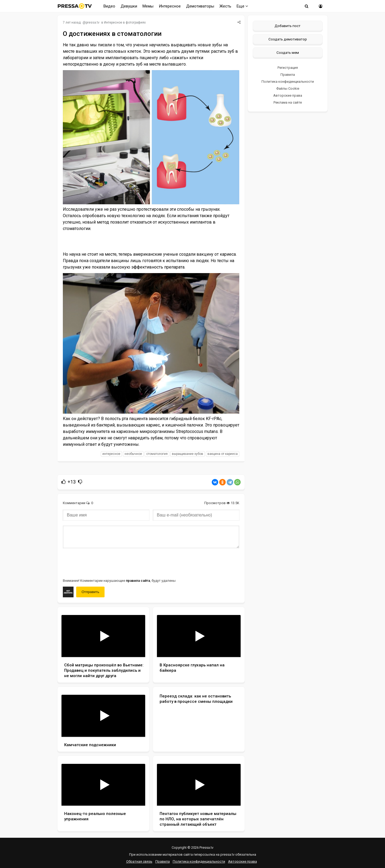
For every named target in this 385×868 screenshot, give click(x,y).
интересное (111, 454)
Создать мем (288, 52)
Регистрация (288, 68)
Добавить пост (288, 26)
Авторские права (288, 95)
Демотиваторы (200, 6)
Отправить (90, 592)
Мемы (148, 6)
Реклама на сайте (288, 102)
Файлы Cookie (288, 88)
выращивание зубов (188, 454)
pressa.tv (93, 22)
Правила (288, 75)
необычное (133, 454)
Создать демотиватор (288, 39)
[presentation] (103, 563)
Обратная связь (139, 861)
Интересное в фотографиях (125, 22)
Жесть (225, 6)
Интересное (170, 6)
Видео (109, 6)
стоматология (157, 454)
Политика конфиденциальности (288, 82)
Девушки (129, 6)
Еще (242, 6)
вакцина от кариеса (223, 454)
